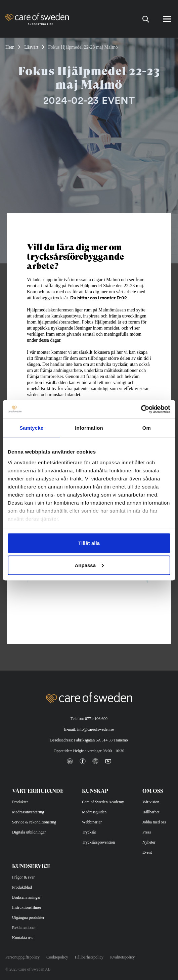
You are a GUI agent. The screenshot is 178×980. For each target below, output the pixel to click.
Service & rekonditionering (34, 822)
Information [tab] (89, 428)
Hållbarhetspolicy (89, 957)
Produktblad (22, 887)
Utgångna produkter (28, 918)
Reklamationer (24, 928)
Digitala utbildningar (29, 832)
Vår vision (151, 802)
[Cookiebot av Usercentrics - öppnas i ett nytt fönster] (141, 409)
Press (147, 832)
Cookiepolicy (57, 957)
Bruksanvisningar (26, 897)
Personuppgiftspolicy (23, 957)
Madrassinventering (28, 812)
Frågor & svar (23, 877)
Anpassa (89, 565)
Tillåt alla (89, 543)
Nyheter (149, 842)
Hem (10, 47)
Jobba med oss (154, 822)
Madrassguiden (94, 812)
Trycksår (89, 832)
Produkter (20, 802)
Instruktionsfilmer (27, 907)
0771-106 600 (96, 719)
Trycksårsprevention (98, 842)
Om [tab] (147, 428)
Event (147, 852)
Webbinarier (92, 822)
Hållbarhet (151, 812)
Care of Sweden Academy (103, 802)
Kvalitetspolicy (122, 957)
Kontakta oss (23, 938)
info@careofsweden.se (96, 729)
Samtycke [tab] (31, 428)
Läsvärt (31, 47)
